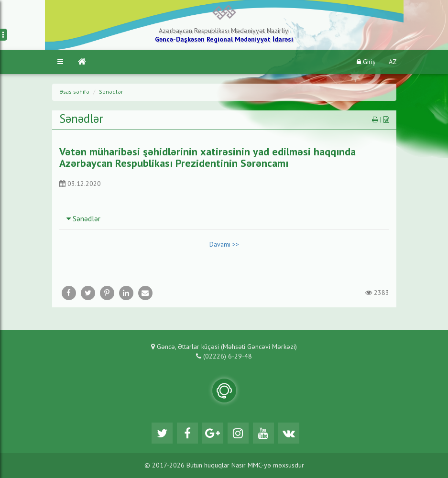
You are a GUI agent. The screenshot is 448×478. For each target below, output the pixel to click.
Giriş (366, 62)
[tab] (224, 219)
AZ (393, 62)
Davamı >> (224, 245)
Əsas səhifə (74, 92)
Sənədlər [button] (83, 219)
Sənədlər (111, 92)
